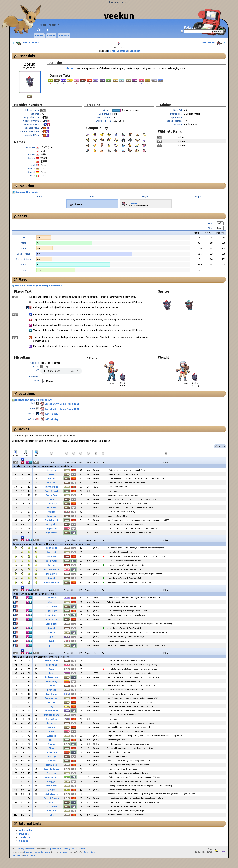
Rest (52, 731)
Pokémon (54, 25)
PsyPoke (24, 834)
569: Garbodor (25, 43)
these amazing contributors (37, 852)
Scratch (52, 470)
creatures (85, 849)
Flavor (112, 51)
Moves (24, 429)
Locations (122, 51)
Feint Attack (52, 491)
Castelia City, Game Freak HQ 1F (62, 404)
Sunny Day (52, 681)
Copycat (52, 552)
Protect (52, 690)
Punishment (52, 520)
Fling (52, 748)
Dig (52, 706)
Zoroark (129, 203)
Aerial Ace (52, 719)
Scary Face (52, 495)
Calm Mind (52, 665)
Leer (52, 474)
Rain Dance (52, 694)
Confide (52, 811)
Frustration (52, 698)
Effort (211, 228)
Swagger (52, 781)
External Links (30, 824)
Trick (52, 641)
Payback (52, 761)
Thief (52, 740)
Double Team (52, 715)
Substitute (52, 794)
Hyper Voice (52, 615)
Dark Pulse (52, 561)
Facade (52, 727)
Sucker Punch (52, 583)
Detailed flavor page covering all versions (39, 286)
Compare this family (27, 192)
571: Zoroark (214, 43)
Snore (52, 632)
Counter (52, 557)
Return (52, 702)
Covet (52, 602)
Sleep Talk (52, 624)
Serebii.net (25, 837)
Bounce (52, 598)
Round (52, 744)
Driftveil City (51, 414)
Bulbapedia (26, 830)
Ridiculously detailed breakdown (34, 400)
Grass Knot (52, 777)
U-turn (52, 790)
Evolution (26, 186)
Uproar (52, 645)
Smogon (24, 841)
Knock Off (52, 619)
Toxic (52, 673)
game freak (74, 849)
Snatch (52, 578)
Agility (52, 512)
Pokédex (42, 25)
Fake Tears (52, 483)
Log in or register (119, 2)
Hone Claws (52, 661)
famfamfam (89, 852)
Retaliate (52, 765)
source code (17, 855)
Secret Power (52, 798)
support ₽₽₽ (35, 855)
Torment (52, 508)
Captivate (52, 548)
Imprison (52, 528)
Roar (52, 669)
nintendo (64, 849)
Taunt (52, 499)
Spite (52, 637)
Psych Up (52, 773)
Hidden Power (52, 677)
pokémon (55, 849)
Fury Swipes (52, 487)
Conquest (135, 51)
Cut (52, 815)
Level (211, 223)
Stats (22, 216)
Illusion (70, 68)
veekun (119, 16)
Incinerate (52, 752)
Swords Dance (52, 769)
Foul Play (52, 503)
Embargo (52, 516)
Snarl (52, 802)
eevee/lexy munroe (26, 849)
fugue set (64, 852)
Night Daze (52, 533)
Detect (52, 565)
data (26, 855)
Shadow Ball (52, 711)
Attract (52, 736)
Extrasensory (52, 569)
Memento (52, 574)
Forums (39, 36)
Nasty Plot (52, 524)
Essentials (27, 56)
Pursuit (52, 478)
